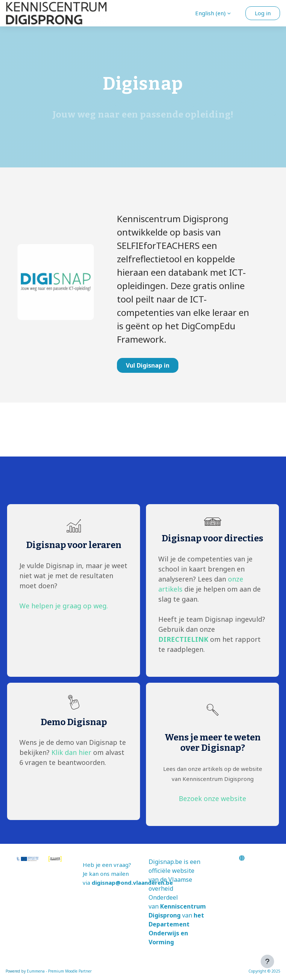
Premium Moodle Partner (70, 971)
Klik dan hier (71, 752)
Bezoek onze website (212, 798)
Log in (263, 13)
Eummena (36, 971)
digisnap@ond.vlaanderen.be (132, 883)
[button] (213, 13)
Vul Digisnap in (148, 365)
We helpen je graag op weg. (64, 606)
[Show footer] (267, 961)
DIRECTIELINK (183, 639)
